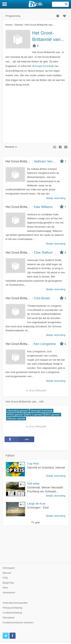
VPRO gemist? (15, 415)
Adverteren (9, 593)
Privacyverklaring (12, 608)
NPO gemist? (53, 415)
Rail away (33, 483)
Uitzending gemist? (18, 411)
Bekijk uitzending (56, 476)
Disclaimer (9, 618)
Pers (5, 588)
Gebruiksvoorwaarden (15, 603)
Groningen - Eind (38, 507)
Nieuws (7, 573)
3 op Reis (33, 463)
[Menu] (5, 4)
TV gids (35, 522)
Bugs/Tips (8, 583)
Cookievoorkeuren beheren (18, 622)
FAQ (5, 578)
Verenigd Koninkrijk (43, 66)
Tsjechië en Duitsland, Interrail (46, 467)
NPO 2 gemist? (34, 415)
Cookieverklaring (12, 613)
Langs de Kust (36, 503)
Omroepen (9, 568)
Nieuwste (11, 147)
